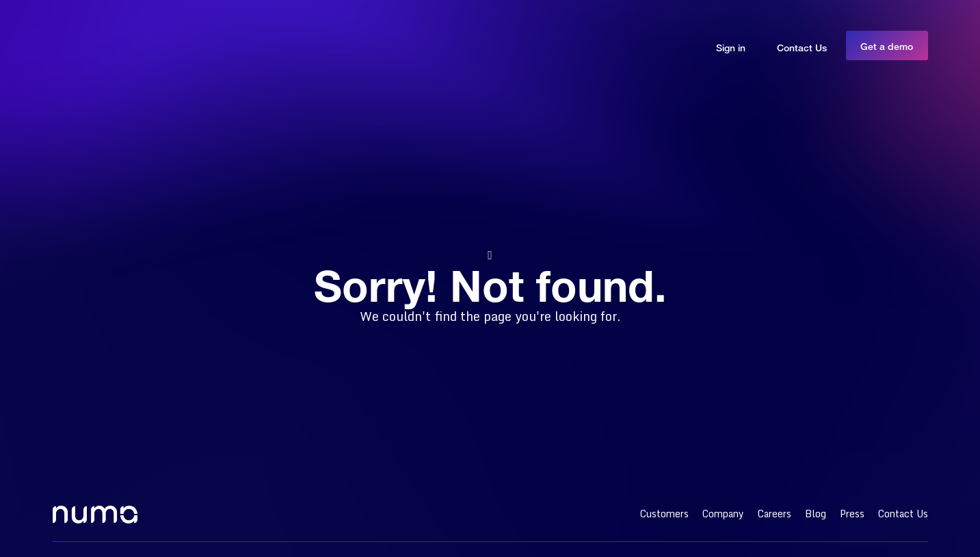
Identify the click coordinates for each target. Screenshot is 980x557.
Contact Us (802, 48)
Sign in (731, 48)
